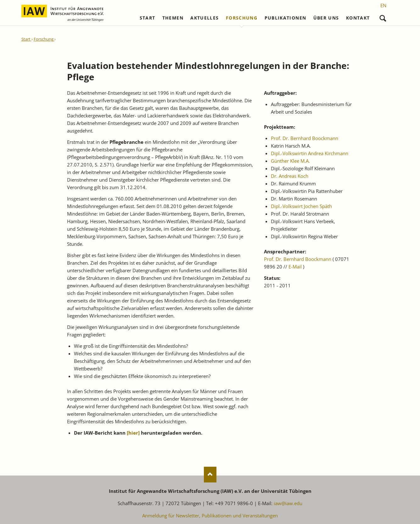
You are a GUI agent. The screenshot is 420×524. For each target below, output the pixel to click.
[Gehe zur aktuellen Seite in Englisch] (383, 5)
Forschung (242, 18)
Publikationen (286, 18)
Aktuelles (204, 18)
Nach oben (210, 475)
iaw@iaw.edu (288, 503)
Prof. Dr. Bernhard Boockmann (305, 138)
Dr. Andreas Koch (290, 176)
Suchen (383, 17)
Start (148, 18)
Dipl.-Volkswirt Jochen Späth (301, 206)
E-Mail (295, 267)
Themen (173, 18)
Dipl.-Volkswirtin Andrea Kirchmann (310, 153)
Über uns (326, 18)
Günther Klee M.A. (290, 161)
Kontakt (358, 18)
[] (133, 433)
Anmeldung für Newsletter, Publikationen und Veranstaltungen (210, 516)
